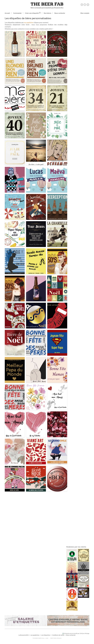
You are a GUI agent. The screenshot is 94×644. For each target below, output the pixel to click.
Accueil (7, 13)
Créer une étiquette (33, 13)
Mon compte (85, 13)
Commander (17, 13)
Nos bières (48, 13)
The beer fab (47, 4)
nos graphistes (29, 23)
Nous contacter (60, 13)
